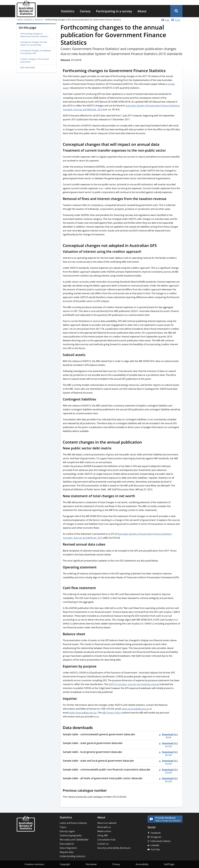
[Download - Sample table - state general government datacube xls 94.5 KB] (168, 744)
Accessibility (142, 864)
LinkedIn (155, 845)
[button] (176, 11)
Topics (63, 827)
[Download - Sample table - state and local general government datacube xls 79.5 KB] (168, 762)
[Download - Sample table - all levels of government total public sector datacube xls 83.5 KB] (168, 780)
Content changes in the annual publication (34, 60)
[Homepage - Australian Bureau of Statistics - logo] (26, 9)
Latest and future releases (73, 823)
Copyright (65, 864)
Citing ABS (103, 835)
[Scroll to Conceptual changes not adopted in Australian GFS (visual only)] (160, 246)
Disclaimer (91, 864)
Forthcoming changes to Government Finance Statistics (34, 35)
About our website (107, 823)
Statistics (68, 11)
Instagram (156, 837)
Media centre (104, 831)
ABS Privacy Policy (111, 713)
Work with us (104, 827)
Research (39, 20)
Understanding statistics (72, 856)
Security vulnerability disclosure (114, 848)
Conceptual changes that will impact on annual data (34, 43)
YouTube (155, 849)
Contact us (103, 844)
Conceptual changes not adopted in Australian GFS (36, 52)
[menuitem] (68, 11)
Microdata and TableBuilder (74, 840)
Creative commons (34, 864)
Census (85, 11)
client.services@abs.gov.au (135, 709)
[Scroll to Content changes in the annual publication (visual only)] (145, 443)
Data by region (67, 831)
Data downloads (28, 67)
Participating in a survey (114, 11)
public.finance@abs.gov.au (83, 713)
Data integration (68, 848)
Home (20, 20)
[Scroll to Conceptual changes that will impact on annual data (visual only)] (162, 145)
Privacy (116, 864)
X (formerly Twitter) (161, 841)
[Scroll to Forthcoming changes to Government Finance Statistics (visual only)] (169, 71)
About (142, 11)
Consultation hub (106, 840)
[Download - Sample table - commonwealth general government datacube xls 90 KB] (168, 736)
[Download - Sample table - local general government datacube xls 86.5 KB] (168, 753)
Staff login (169, 864)
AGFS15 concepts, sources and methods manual (134, 684)
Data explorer (67, 844)
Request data (67, 852)
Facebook (156, 833)
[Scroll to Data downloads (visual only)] (96, 728)
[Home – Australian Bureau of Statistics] (26, 824)
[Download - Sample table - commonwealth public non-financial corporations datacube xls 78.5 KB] (168, 771)
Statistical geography (71, 835)
